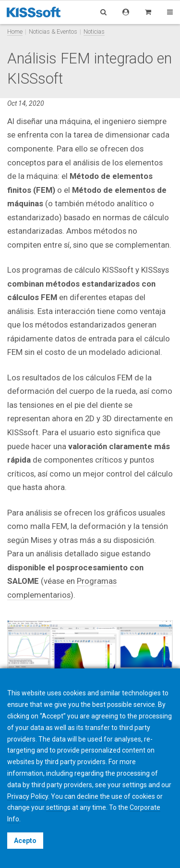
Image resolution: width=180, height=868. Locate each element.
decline (88, 796)
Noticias (94, 31)
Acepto (25, 841)
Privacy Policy (28, 796)
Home (15, 31)
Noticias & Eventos (53, 31)
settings (58, 807)
